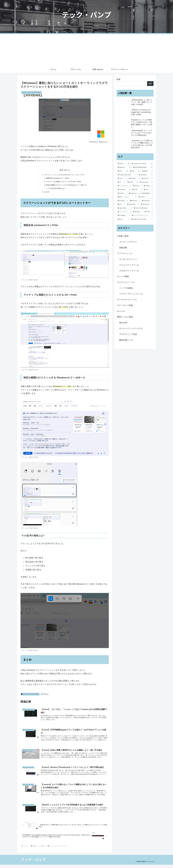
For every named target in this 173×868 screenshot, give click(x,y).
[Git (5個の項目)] (121, 182)
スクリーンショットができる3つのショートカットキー (65, 175)
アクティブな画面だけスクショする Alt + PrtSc (64, 182)
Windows (45, 695)
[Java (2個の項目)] (148, 190)
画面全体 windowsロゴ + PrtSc (57, 178)
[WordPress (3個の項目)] (124, 190)
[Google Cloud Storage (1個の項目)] (142, 219)
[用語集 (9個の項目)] (147, 171)
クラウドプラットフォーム (131, 294)
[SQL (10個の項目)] (135, 171)
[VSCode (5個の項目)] (147, 179)
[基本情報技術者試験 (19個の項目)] (143, 167)
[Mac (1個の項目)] (121, 204)
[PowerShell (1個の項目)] (147, 204)
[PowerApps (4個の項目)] (146, 182)
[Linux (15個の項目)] (123, 171)
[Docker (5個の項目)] (133, 182)
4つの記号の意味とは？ (57, 189)
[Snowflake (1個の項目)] (124, 216)
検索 (118, 79)
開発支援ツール (126, 340)
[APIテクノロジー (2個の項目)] (127, 197)
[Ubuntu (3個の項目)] (137, 186)
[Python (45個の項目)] (123, 164)
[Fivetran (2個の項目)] (122, 193)
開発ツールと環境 (125, 317)
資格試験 (123, 248)
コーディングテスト (128, 242)
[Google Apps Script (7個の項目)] (127, 175)
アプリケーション (125, 253)
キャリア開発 (123, 276)
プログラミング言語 (128, 334)
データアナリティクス (127, 300)
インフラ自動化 (126, 288)
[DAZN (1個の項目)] (149, 212)
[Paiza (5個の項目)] (122, 179)
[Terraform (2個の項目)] (123, 201)
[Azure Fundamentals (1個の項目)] (143, 208)
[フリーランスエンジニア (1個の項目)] (142, 216)
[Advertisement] (86, 50)
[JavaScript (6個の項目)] (146, 175)
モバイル (121, 311)
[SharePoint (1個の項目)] (133, 204)
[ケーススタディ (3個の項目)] (124, 186)
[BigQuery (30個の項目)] (124, 167)
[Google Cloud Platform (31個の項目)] (142, 164)
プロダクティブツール (129, 271)
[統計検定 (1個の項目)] (138, 212)
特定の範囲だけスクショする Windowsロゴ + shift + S (66, 186)
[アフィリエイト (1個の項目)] (124, 212)
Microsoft (123, 323)
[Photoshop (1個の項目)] (147, 201)
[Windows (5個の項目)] (134, 179)
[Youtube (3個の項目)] (148, 186)
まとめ (46, 193)
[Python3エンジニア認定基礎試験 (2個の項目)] (141, 193)
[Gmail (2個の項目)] (137, 190)
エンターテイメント (128, 259)
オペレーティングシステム (30, 695)
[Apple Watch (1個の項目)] (125, 208)
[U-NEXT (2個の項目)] (146, 197)
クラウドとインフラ (126, 282)
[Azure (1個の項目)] (123, 219)
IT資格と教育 (123, 236)
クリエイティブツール (129, 265)
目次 (61, 170)
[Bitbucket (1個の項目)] (135, 201)
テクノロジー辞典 (125, 305)
